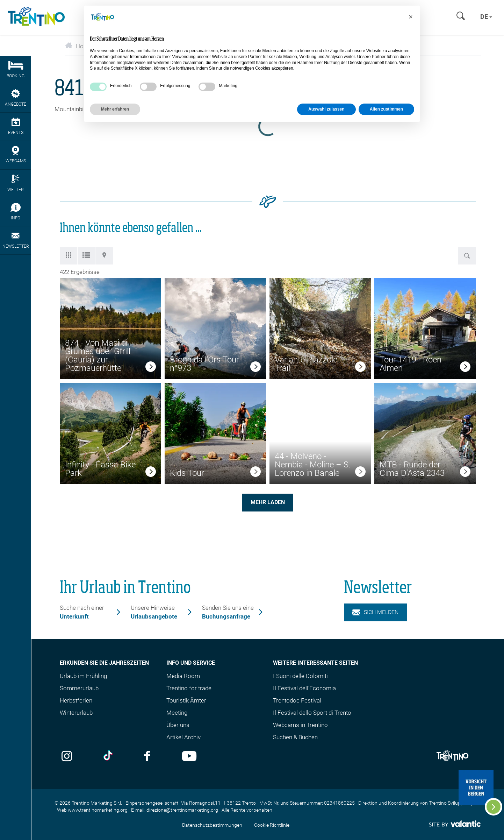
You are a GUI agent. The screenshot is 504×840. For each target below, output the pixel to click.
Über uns (178, 725)
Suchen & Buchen (295, 737)
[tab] (69, 256)
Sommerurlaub (79, 688)
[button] (411, 17)
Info (16, 212)
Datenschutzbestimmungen (212, 825)
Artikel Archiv (183, 737)
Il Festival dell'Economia (304, 688)
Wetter (16, 183)
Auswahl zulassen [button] (326, 109)
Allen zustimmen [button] (386, 109)
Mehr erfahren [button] (115, 109)
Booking (16, 70)
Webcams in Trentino (300, 725)
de (486, 17)
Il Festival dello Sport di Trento (312, 713)
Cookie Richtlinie (272, 825)
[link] (151, 368)
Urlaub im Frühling (83, 676)
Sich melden (375, 612)
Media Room (183, 676)
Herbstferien (76, 700)
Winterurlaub (76, 713)
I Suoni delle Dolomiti (300, 676)
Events (16, 126)
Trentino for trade (189, 688)
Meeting (177, 713)
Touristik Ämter (186, 700)
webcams (16, 155)
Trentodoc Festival (297, 700)
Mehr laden (268, 502)
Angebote (16, 98)
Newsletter (16, 240)
